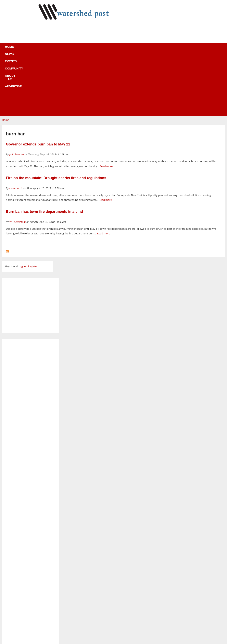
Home (43, 49)
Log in (22, 207)
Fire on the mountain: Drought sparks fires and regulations (56, 119)
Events (75, 49)
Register (33, 207)
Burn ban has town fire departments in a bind (44, 153)
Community (97, 49)
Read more (106, 107)
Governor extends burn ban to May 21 (38, 85)
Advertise (143, 49)
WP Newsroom (17, 163)
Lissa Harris (16, 129)
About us (120, 49)
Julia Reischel (17, 95)
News (58, 49)
